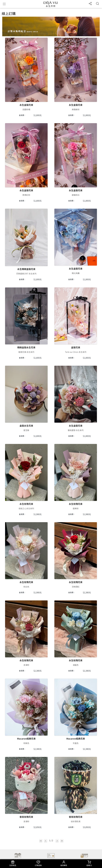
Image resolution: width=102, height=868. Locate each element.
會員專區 (64, 863)
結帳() (89, 863)
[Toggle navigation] (4, 4)
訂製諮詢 (38, 863)
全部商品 (13, 863)
